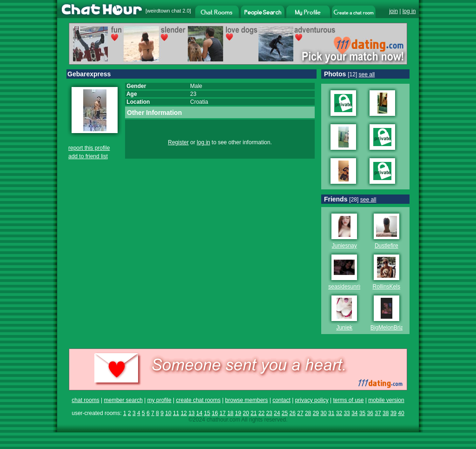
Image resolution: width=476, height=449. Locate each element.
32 (339, 413)
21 (254, 413)
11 (176, 413)
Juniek (344, 328)
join (393, 11)
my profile (159, 400)
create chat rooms (198, 400)
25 (285, 413)
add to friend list (88, 156)
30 (323, 413)
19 (238, 413)
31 (331, 413)
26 (293, 413)
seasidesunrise (347, 287)
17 (222, 413)
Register (178, 142)
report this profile (89, 148)
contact (281, 400)
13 (191, 413)
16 (215, 413)
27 (300, 413)
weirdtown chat (164, 11)
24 (277, 413)
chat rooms (85, 400)
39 (393, 413)
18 (230, 413)
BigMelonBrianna (392, 328)
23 (269, 413)
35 (362, 413)
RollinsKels (387, 287)
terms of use (348, 400)
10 (168, 413)
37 (378, 413)
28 (308, 413)
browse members (246, 400)
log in (409, 11)
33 (347, 413)
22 (261, 413)
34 (354, 413)
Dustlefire (387, 246)
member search (123, 400)
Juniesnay (344, 246)
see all (367, 74)
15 (207, 413)
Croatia (199, 102)
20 (246, 413)
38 (386, 413)
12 (184, 413)
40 (401, 413)
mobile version (386, 400)
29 (316, 413)
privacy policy (312, 400)
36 (370, 413)
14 (199, 413)
